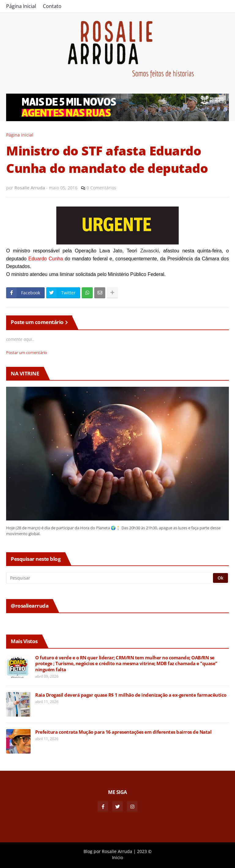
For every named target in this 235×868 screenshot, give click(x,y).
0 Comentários (101, 188)
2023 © (144, 851)
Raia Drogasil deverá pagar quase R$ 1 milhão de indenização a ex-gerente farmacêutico (131, 695)
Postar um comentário (27, 352)
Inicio (117, 857)
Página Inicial (21, 6)
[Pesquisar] (110, 578)
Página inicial (20, 135)
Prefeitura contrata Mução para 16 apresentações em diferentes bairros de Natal (123, 732)
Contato (52, 6)
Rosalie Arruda (117, 851)
